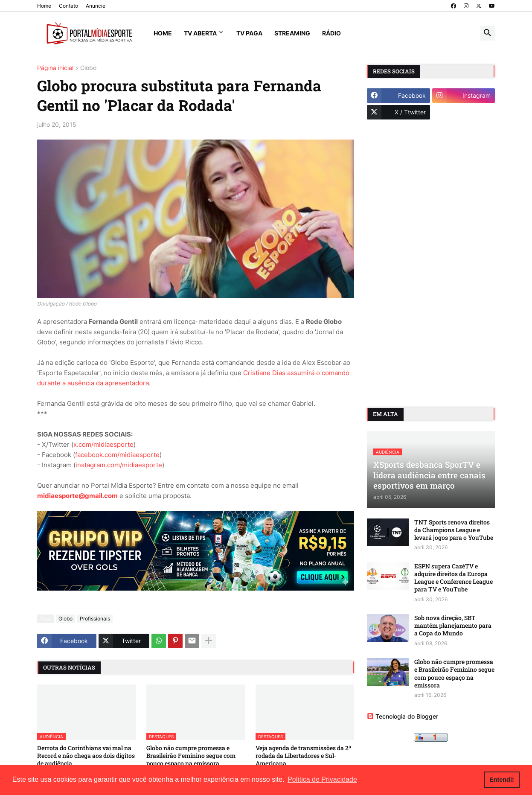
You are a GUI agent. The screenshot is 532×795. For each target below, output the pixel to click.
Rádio (331, 33)
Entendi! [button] (502, 780)
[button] (488, 33)
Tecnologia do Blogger (403, 716)
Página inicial (55, 68)
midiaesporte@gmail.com (77, 496)
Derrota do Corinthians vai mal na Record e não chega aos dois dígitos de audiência (86, 756)
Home (44, 6)
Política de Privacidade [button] (322, 779)
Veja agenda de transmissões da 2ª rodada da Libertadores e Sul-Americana (303, 756)
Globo (88, 68)
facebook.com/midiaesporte (117, 455)
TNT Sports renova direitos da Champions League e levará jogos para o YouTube (454, 530)
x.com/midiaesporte (103, 444)
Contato (68, 6)
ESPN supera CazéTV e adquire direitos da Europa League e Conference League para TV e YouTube (454, 578)
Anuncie (96, 6)
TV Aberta (200, 33)
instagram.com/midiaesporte (119, 465)
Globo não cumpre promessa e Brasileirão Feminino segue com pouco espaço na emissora (191, 756)
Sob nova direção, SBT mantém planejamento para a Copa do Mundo (453, 626)
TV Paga (249, 33)
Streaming (292, 33)
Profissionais (95, 619)
